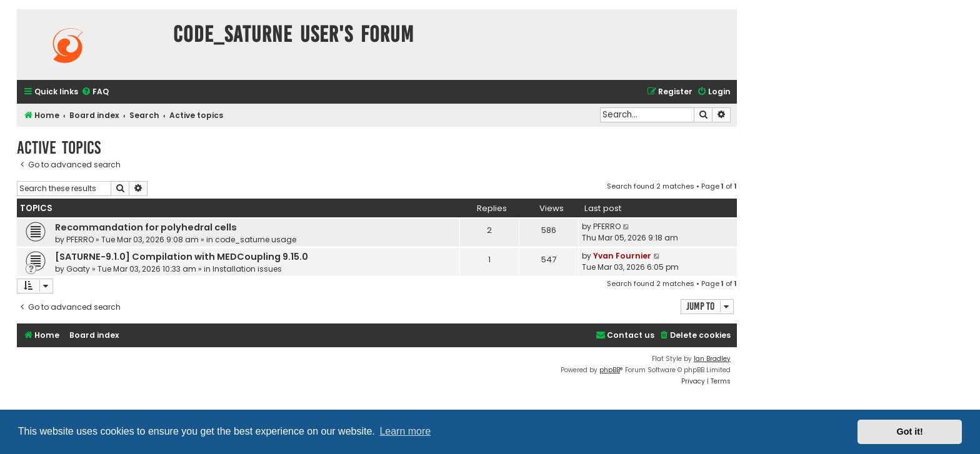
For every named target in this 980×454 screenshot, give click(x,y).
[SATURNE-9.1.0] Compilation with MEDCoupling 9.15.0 (182, 257)
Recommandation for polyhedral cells (146, 227)
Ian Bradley (712, 359)
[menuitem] (95, 92)
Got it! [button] (910, 432)
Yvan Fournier (622, 256)
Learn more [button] (405, 431)
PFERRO (80, 239)
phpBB (610, 370)
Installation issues (247, 269)
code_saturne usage (256, 239)
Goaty (78, 269)
